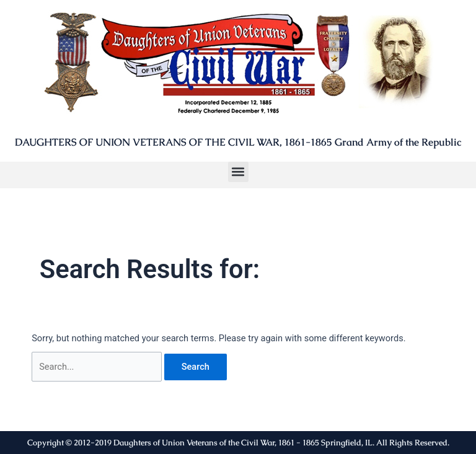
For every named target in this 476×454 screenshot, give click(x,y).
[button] (238, 172)
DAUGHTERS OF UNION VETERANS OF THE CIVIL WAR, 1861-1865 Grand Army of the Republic (238, 142)
